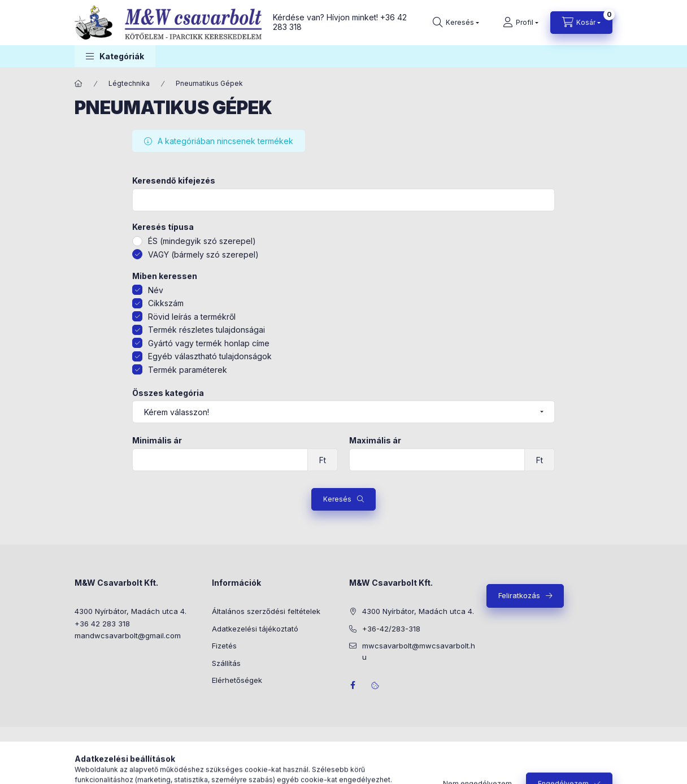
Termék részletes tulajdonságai (206, 330)
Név (156, 290)
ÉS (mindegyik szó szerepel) (202, 241)
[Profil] (521, 23)
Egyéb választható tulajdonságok (210, 356)
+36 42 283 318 (102, 624)
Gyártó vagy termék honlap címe (209, 343)
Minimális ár (157, 441)
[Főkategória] (79, 84)
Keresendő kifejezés (174, 181)
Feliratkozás (519, 595)
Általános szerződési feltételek (266, 611)
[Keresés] (456, 23)
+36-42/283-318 (391, 629)
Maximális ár (375, 441)
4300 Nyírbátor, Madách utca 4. (131, 611)
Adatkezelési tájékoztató (255, 629)
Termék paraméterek (188, 370)
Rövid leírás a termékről (192, 317)
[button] (115, 56)
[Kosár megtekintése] (581, 23)
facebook (353, 685)
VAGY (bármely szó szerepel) (203, 254)
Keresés (337, 499)
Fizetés (224, 646)
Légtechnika (129, 83)
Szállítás (226, 663)
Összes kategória (168, 393)
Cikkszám (166, 303)
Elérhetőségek (237, 680)
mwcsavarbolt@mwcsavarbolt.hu (419, 651)
